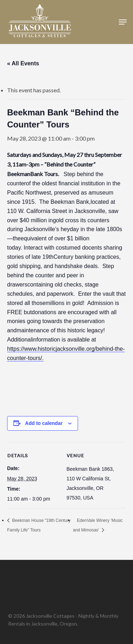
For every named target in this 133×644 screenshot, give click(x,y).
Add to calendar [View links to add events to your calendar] (44, 423)
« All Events (23, 63)
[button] (123, 22)
